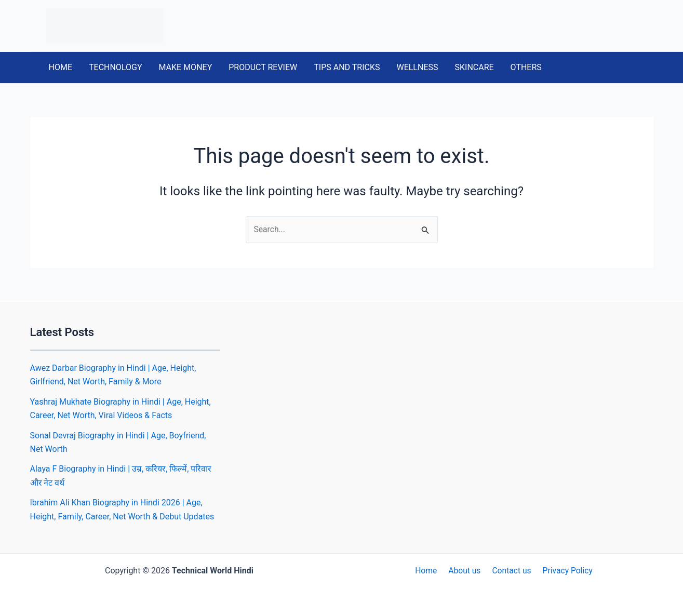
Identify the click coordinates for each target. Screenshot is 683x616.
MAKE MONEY (186, 67)
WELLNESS (417, 67)
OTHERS (526, 67)
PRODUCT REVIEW (263, 67)
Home (429, 571)
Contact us (510, 571)
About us (465, 571)
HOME (61, 67)
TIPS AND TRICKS (347, 67)
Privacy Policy (564, 571)
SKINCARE (474, 67)
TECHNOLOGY (116, 67)
